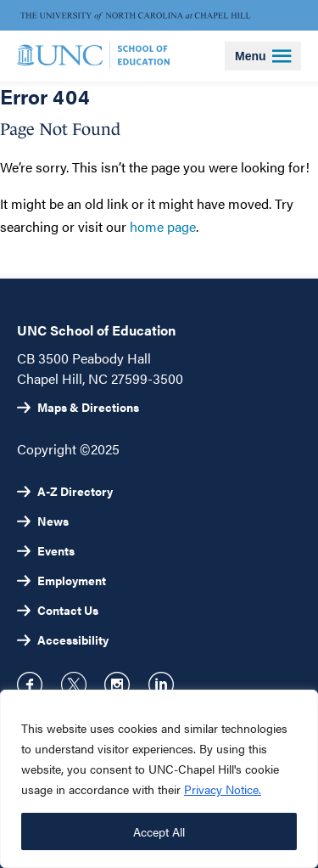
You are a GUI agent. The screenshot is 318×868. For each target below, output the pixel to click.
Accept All (159, 831)
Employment (72, 580)
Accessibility (73, 640)
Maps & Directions (88, 407)
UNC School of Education (96, 330)
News (53, 521)
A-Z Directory (75, 491)
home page (163, 226)
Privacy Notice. (223, 789)
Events (56, 550)
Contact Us (68, 610)
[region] (159, 779)
